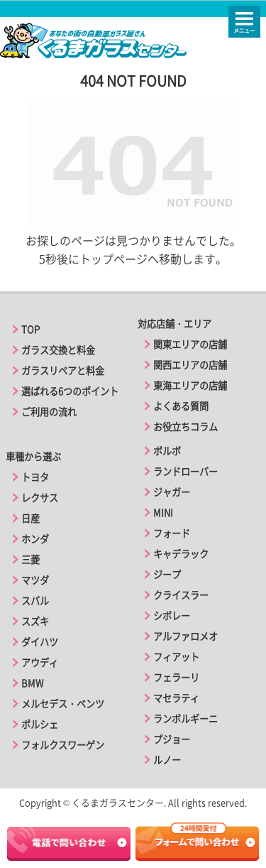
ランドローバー (185, 471)
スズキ (35, 621)
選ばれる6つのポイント (70, 391)
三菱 (31, 559)
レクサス (40, 498)
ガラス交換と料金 (58, 350)
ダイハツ (40, 642)
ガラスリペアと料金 (63, 370)
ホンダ (35, 539)
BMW (32, 683)
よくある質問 (181, 406)
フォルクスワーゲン (63, 745)
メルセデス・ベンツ (63, 704)
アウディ (40, 662)
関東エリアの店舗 (190, 344)
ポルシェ (40, 724)
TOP (31, 329)
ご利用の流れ (49, 412)
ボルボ (167, 451)
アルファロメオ (185, 636)
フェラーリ (176, 677)
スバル (35, 601)
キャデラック (181, 554)
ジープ (167, 574)
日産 (31, 518)
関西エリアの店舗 (190, 365)
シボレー (172, 615)
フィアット (176, 657)
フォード (172, 533)
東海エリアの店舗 (190, 385)
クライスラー (181, 595)
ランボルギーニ (185, 718)
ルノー (167, 760)
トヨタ (35, 477)
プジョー (172, 739)
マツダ (35, 580)
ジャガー (172, 492)
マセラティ (176, 698)
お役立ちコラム (185, 427)
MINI (163, 512)
